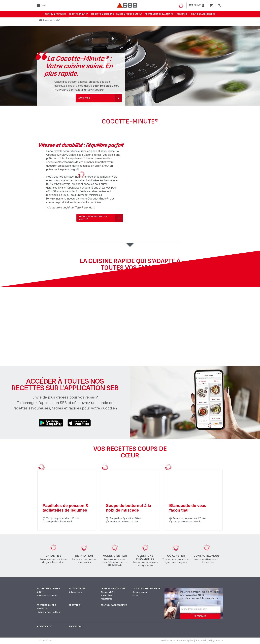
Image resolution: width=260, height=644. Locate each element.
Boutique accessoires (203, 14)
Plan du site (76, 626)
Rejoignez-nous (216, 641)
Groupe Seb (201, 641)
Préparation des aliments (159, 14)
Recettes (182, 14)
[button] (197, 5)
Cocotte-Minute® (78, 14)
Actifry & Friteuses (56, 14)
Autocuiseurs (77, 588)
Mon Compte (44, 626)
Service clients (168, 641)
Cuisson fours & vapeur (129, 14)
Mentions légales (185, 641)
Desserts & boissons (102, 14)
